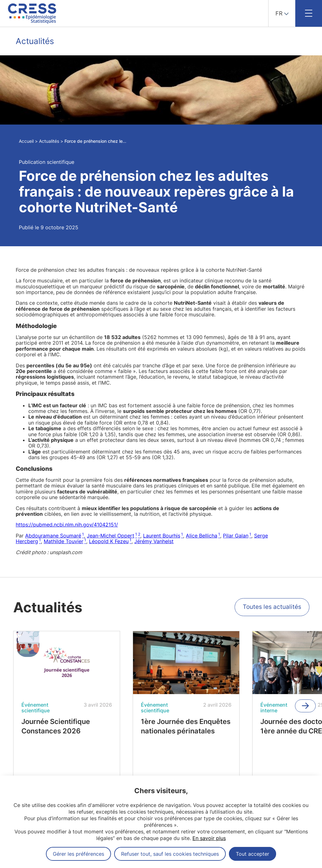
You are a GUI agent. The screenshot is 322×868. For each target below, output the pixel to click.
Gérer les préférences (78, 854)
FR (279, 13)
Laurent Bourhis (162, 536)
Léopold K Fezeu (109, 541)
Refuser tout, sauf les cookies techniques (170, 854)
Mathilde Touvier (64, 541)
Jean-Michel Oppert (111, 536)
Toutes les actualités (271, 609)
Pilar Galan (236, 536)
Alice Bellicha (202, 536)
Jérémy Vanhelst (154, 541)
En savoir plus (209, 838)
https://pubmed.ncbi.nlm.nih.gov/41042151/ (67, 525)
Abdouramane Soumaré (53, 536)
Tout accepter (253, 854)
